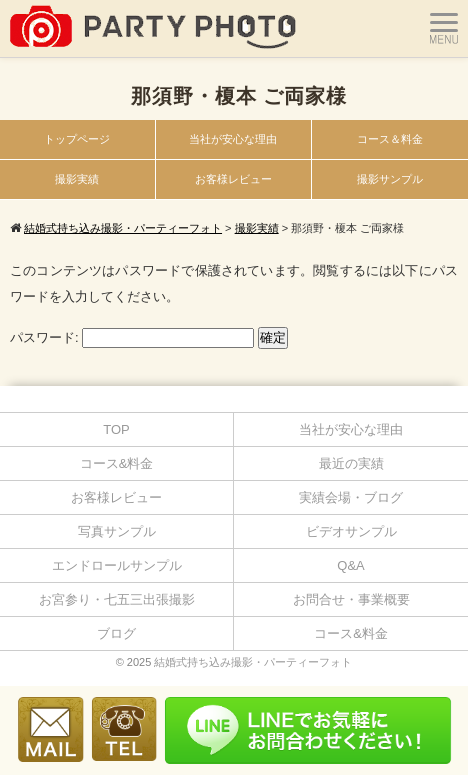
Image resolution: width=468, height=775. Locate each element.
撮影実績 (77, 179)
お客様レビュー (233, 179)
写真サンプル (117, 531)
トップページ (77, 139)
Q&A (350, 565)
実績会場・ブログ (351, 497)
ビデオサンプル (351, 531)
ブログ (116, 633)
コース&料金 (117, 463)
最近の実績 (351, 463)
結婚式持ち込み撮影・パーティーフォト (253, 662)
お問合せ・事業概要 (351, 599)
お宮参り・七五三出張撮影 (117, 599)
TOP (116, 429)
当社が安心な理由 (233, 139)
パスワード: (132, 337)
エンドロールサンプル (117, 565)
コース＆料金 (390, 139)
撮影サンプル (390, 179)
